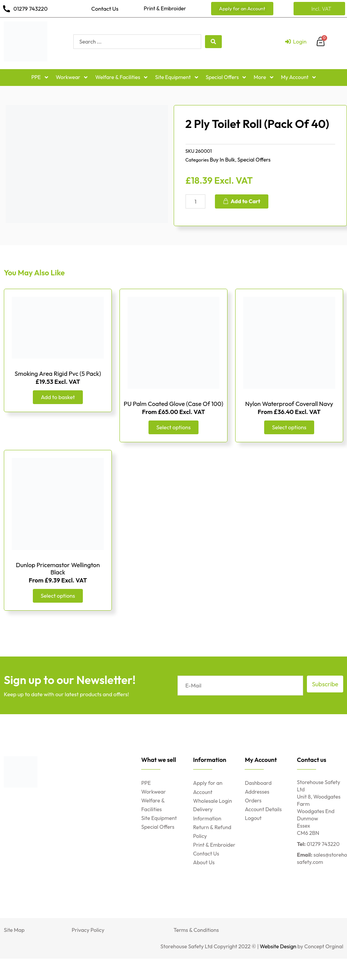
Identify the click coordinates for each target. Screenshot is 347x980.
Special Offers (254, 160)
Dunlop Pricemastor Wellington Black (58, 568)
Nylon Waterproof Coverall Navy (289, 404)
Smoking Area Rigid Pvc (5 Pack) (58, 374)
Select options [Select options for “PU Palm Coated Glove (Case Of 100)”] (174, 427)
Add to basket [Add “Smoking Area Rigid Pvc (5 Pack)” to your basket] (58, 397)
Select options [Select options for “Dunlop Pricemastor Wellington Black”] (58, 596)
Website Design (278, 946)
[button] (242, 9)
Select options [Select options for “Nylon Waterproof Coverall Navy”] (289, 427)
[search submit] (213, 42)
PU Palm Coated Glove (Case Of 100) (173, 404)
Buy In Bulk (222, 160)
